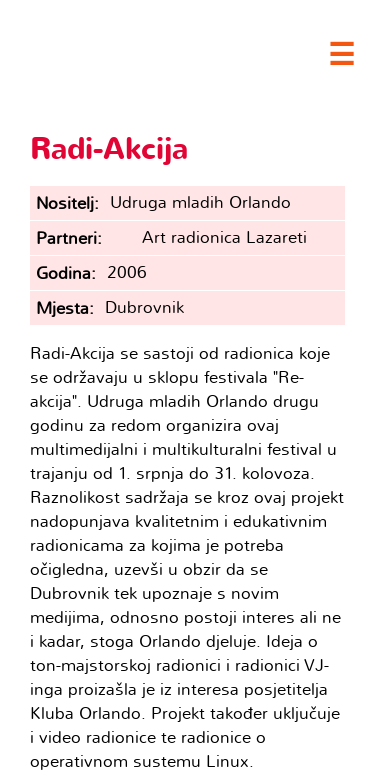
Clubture (160, 51)
